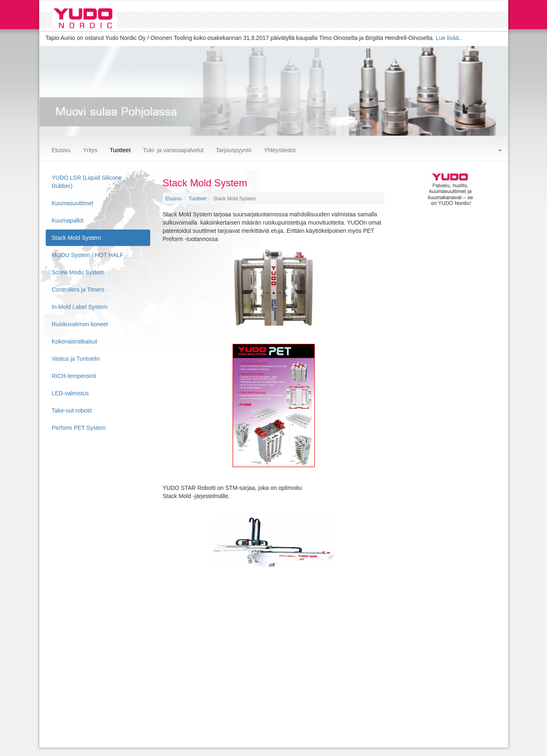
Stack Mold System (77, 238)
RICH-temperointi (74, 376)
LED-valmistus (70, 393)
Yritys (90, 150)
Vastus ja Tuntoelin (76, 359)
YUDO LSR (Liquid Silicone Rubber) (87, 182)
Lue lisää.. (449, 38)
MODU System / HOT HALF (88, 255)
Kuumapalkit (68, 220)
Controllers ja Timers (78, 290)
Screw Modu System (78, 272)
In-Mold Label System (80, 307)
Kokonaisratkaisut (75, 341)
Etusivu (61, 150)
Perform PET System (79, 428)
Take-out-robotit (72, 410)
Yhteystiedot (280, 150)
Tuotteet (120, 150)
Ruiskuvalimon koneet (80, 324)
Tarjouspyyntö (234, 150)
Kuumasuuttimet (73, 203)
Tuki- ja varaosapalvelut (173, 150)
